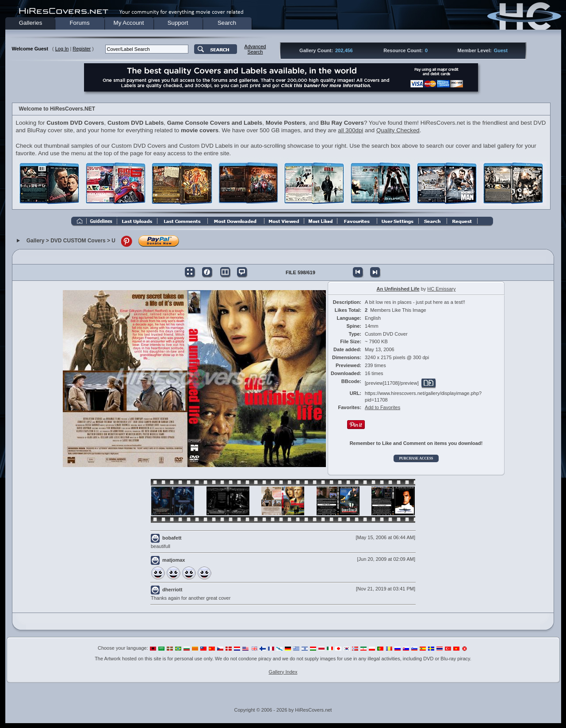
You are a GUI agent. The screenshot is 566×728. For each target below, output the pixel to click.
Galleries (31, 23)
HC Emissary (441, 289)
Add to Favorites (382, 407)
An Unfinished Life (398, 289)
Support (178, 23)
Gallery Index (283, 672)
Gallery (36, 241)
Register (82, 49)
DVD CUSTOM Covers (78, 241)
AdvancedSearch (255, 49)
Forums (79, 23)
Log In (62, 49)
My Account (129, 23)
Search (227, 23)
